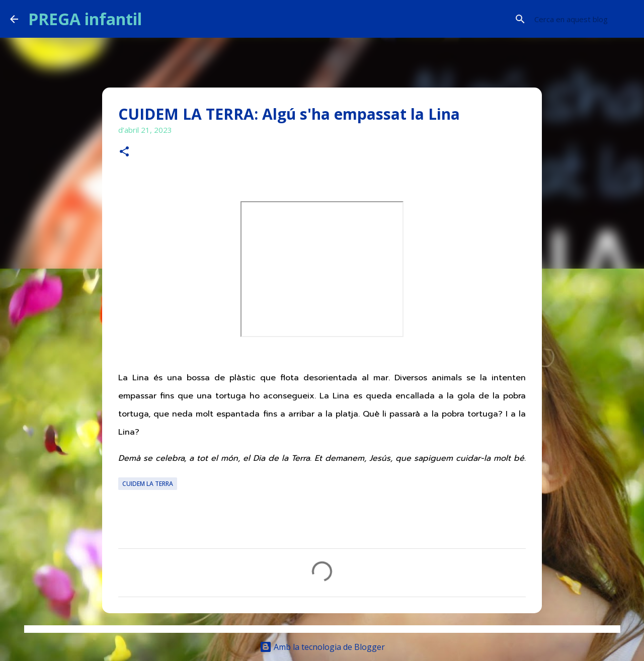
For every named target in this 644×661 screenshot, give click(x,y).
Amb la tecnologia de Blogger (322, 647)
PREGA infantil (85, 19)
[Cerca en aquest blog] (583, 19)
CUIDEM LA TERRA (148, 484)
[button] (124, 152)
